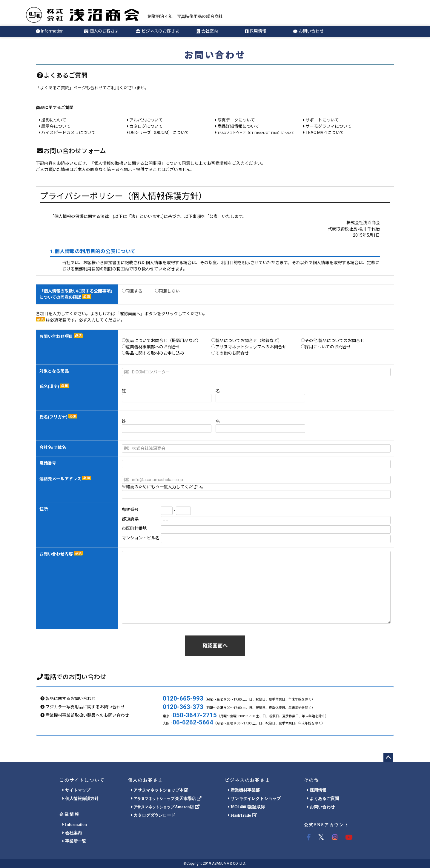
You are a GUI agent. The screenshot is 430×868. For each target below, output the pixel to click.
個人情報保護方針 (80, 799)
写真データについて (235, 120)
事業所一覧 (74, 841)
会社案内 (207, 31)
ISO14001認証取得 (246, 807)
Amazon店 (165, 807)
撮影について (53, 120)
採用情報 (256, 31)
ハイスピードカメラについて (67, 133)
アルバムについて (145, 120)
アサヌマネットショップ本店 (160, 790)
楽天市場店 (166, 799)
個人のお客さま (102, 31)
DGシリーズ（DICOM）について (158, 133)
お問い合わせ (308, 31)
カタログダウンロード (153, 815)
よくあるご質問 (323, 799)
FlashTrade (242, 815)
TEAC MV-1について (324, 133)
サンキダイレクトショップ (254, 799)
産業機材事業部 (244, 790)
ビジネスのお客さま (158, 31)
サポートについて (321, 120)
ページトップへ (388, 758)
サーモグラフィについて (327, 126)
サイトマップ (76, 790)
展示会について (55, 126)
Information (50, 31)
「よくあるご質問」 (55, 88)
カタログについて (145, 126)
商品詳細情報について (237, 126)
